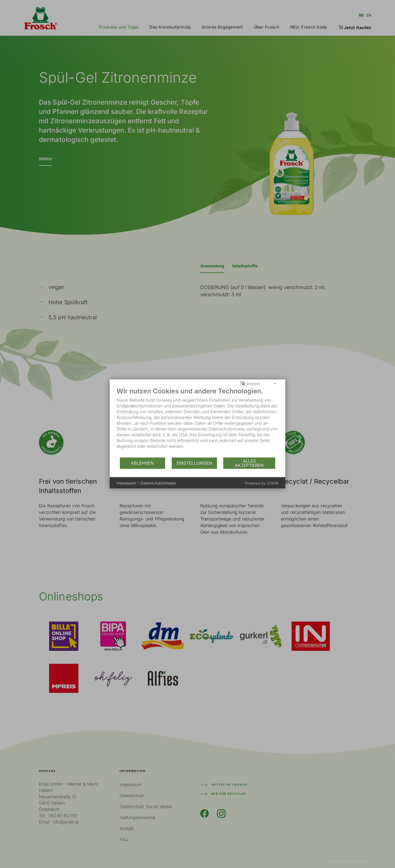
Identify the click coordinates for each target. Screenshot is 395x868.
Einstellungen (194, 463)
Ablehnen (142, 463)
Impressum (126, 483)
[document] (198, 422)
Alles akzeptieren (249, 463)
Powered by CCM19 (262, 483)
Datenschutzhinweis (158, 483)
